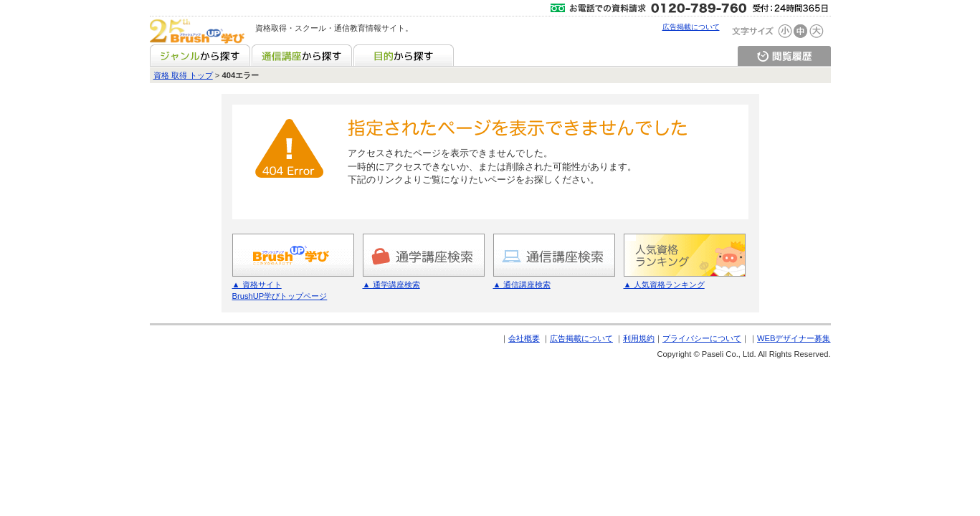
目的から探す (404, 55)
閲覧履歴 (784, 55)
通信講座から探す (302, 55)
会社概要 (524, 338)
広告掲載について (691, 27)
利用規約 (639, 338)
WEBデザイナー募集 (794, 338)
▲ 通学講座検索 (391, 285)
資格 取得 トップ (183, 75)
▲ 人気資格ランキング (664, 285)
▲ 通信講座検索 (522, 285)
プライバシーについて (702, 338)
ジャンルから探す (200, 55)
